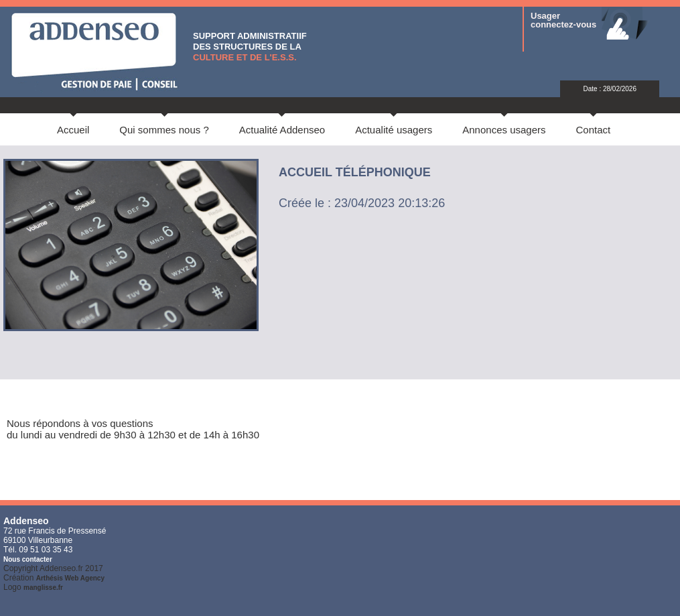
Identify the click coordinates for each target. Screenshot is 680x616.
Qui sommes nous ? (164, 130)
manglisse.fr (43, 588)
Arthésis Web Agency (70, 578)
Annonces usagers (504, 130)
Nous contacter (28, 559)
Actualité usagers (394, 130)
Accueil (73, 130)
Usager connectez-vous (563, 20)
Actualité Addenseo (282, 130)
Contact (594, 130)
